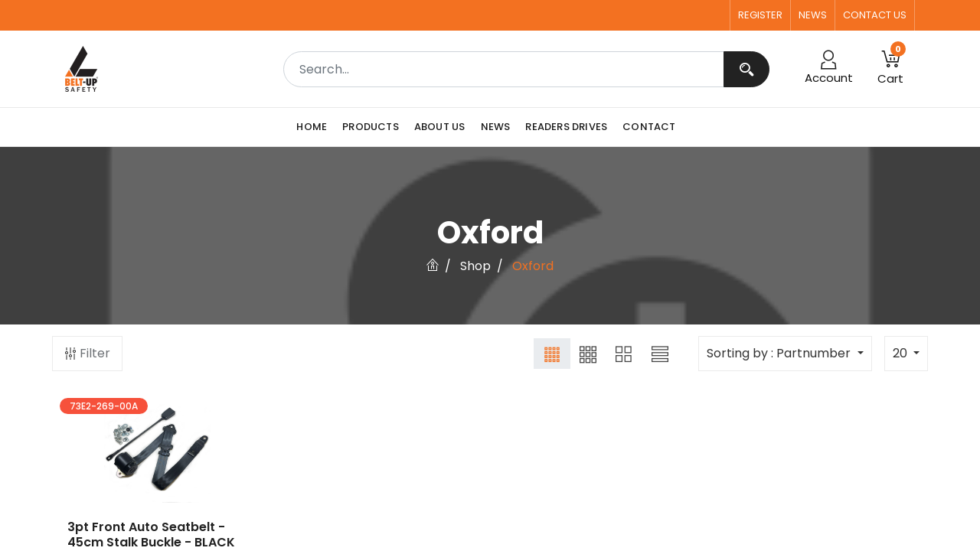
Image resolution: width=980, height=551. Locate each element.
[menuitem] (315, 127)
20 (902, 353)
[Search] (746, 69)
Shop (475, 266)
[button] (890, 69)
